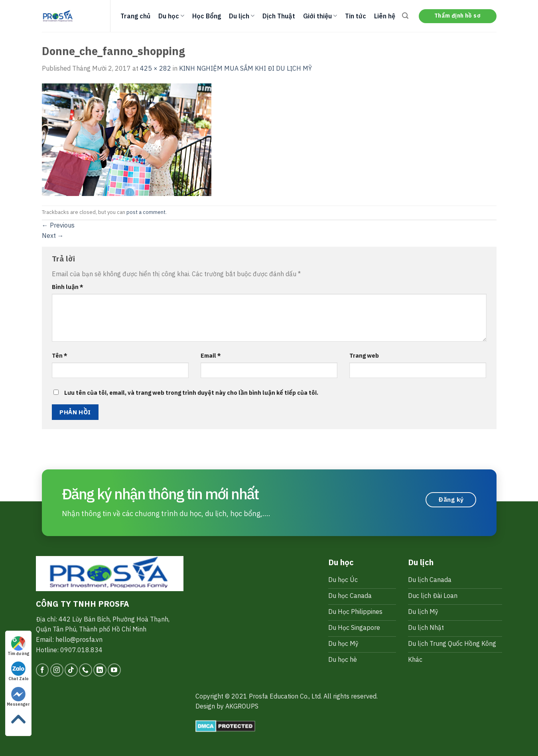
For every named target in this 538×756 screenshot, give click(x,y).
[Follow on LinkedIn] (100, 670)
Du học (171, 16)
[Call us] (86, 670)
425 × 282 (156, 68)
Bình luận (68, 287)
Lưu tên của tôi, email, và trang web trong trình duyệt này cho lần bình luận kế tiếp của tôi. (191, 393)
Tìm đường (18, 646)
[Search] (405, 16)
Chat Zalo (19, 671)
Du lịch (242, 16)
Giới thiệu (320, 16)
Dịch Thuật (279, 16)
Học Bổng (207, 16)
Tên (60, 355)
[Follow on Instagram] (57, 670)
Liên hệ (385, 16)
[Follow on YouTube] (114, 670)
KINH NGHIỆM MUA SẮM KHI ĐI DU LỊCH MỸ (245, 68)
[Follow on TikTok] (71, 670)
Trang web (364, 355)
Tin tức (356, 16)
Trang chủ (135, 16)
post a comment (146, 212)
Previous (58, 225)
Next (53, 236)
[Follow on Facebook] (42, 670)
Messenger (18, 697)
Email (211, 355)
